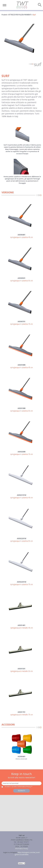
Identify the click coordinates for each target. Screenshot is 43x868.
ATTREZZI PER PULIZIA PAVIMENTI (20, 15)
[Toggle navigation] (5, 5)
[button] (21, 811)
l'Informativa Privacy (24, 787)
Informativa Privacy (22, 849)
